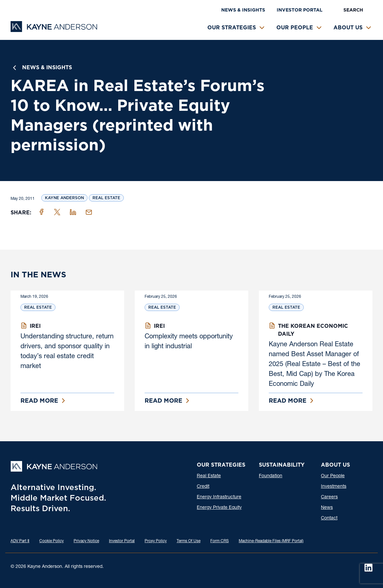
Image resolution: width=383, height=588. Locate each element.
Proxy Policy (156, 541)
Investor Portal (300, 10)
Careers (329, 497)
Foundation (271, 476)
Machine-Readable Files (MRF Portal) (271, 541)
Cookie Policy (52, 541)
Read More (39, 401)
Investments (334, 487)
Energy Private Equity (219, 508)
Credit (203, 487)
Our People (295, 28)
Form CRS (220, 541)
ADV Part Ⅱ (20, 541)
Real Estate (106, 198)
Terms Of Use (189, 541)
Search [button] (353, 10)
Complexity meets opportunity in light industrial (189, 342)
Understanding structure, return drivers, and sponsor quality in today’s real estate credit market (67, 352)
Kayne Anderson (64, 198)
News (327, 508)
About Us (348, 28)
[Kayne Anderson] (54, 30)
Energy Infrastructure (219, 497)
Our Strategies (232, 28)
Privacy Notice (86, 541)
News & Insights (243, 10)
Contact (329, 518)
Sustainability (282, 465)
